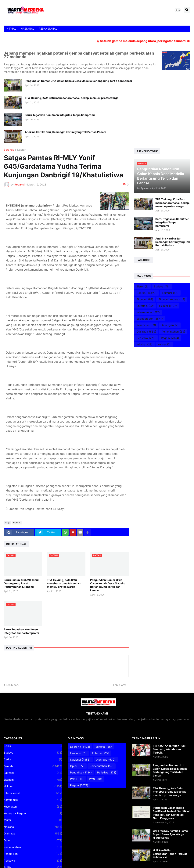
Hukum (168, 306)
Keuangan (170, 325)
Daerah (22, 150)
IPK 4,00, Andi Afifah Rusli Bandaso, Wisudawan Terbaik (170, 749)
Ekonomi (145, 299)
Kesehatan (146, 325)
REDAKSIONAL (48, 29)
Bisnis (142, 286)
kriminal (144, 344)
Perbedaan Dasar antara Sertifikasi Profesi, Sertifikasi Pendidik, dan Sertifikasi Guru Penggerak (172, 813)
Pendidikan (33, 854)
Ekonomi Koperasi (172, 299)
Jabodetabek (150, 319)
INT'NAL (11, 29)
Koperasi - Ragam (33, 813)
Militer (33, 820)
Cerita (33, 759)
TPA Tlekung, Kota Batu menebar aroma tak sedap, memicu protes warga (72, 98)
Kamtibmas (33, 800)
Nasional (33, 827)
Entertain (145, 306)
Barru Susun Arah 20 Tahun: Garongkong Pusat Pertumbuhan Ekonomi (22, 583)
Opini (33, 840)
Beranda (9, 150)
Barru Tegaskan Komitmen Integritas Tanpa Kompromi (60, 115)
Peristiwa (146, 338)
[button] (178, 10)
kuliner (164, 344)
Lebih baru (13, 685)
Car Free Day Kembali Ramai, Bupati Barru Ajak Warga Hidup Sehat (171, 834)
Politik (77, 779)
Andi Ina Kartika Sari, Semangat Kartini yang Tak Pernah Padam (65, 132)
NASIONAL (27, 29)
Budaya (162, 286)
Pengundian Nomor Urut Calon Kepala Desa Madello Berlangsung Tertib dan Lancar (79, 81)
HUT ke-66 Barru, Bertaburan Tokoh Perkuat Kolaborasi (170, 854)
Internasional (148, 312)
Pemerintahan (173, 332)
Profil (95, 779)
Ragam (170, 338)
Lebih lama (120, 685)
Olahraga (146, 332)
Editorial (170, 293)
